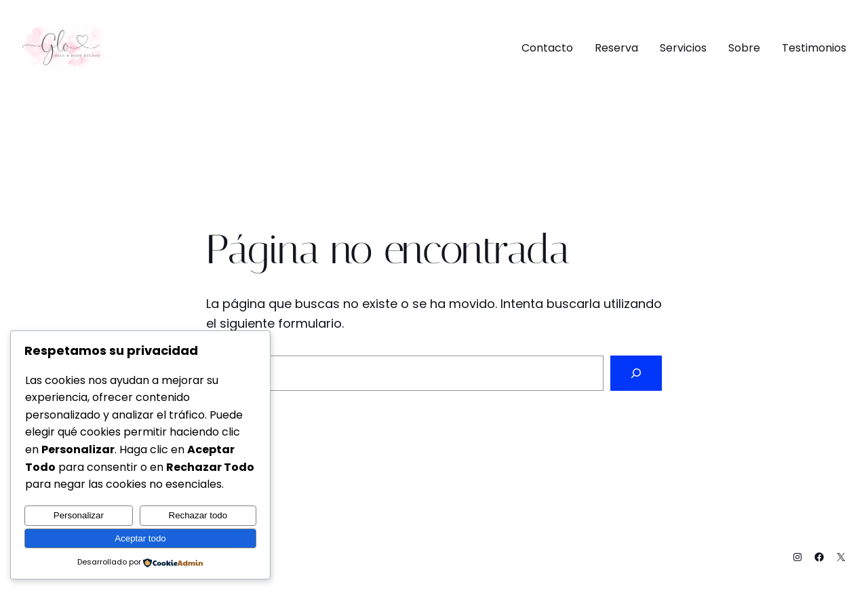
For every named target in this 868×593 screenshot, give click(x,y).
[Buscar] (636, 373)
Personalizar (79, 515)
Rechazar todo (198, 515)
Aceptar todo (140, 538)
